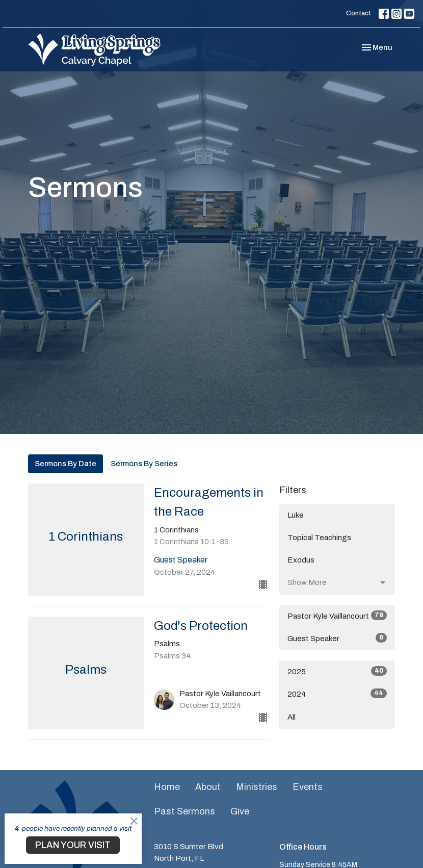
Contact (359, 13)
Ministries (257, 787)
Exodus (301, 560)
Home (167, 787)
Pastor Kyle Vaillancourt (337, 615)
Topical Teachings (319, 538)
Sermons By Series (144, 464)
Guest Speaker (337, 638)
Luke (296, 515)
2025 (337, 671)
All (292, 717)
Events (308, 787)
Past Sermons (184, 811)
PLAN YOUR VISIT (73, 845)
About (208, 787)
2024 (337, 693)
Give (240, 811)
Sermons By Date (65, 464)
